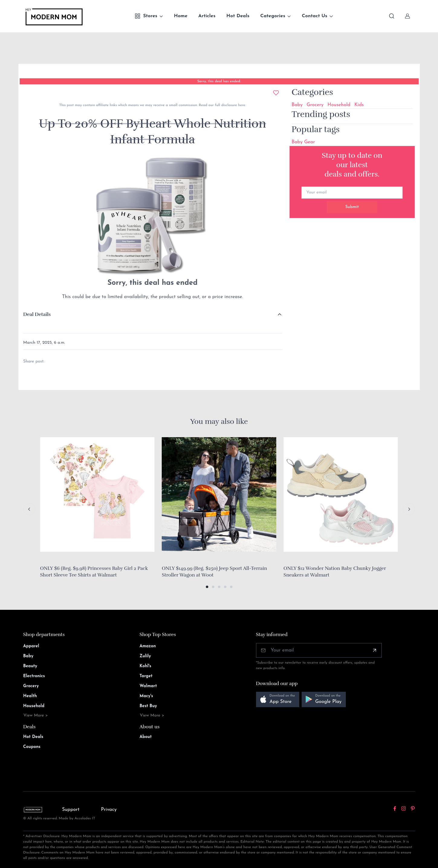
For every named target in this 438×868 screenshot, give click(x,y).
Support (71, 810)
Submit (352, 207)
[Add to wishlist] (276, 93)
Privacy (109, 810)
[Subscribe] (375, 650)
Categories (273, 16)
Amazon (148, 646)
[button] (207, 587)
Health (30, 696)
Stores (146, 16)
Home (181, 16)
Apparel (31, 646)
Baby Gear (303, 142)
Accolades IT (85, 818)
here (241, 105)
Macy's (146, 696)
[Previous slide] (29, 509)
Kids (359, 105)
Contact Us (314, 16)
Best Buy (148, 706)
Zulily (145, 656)
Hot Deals (238, 16)
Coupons (32, 747)
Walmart (148, 686)
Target (146, 676)
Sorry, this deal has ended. (219, 81)
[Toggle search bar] (392, 16)
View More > (36, 715)
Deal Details (37, 314)
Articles (207, 16)
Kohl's (146, 666)
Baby (297, 105)
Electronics (34, 676)
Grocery (315, 105)
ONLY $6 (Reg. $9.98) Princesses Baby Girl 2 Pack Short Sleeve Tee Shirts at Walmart (94, 572)
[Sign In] (407, 16)
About (146, 737)
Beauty (30, 666)
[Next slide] (409, 509)
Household (339, 105)
